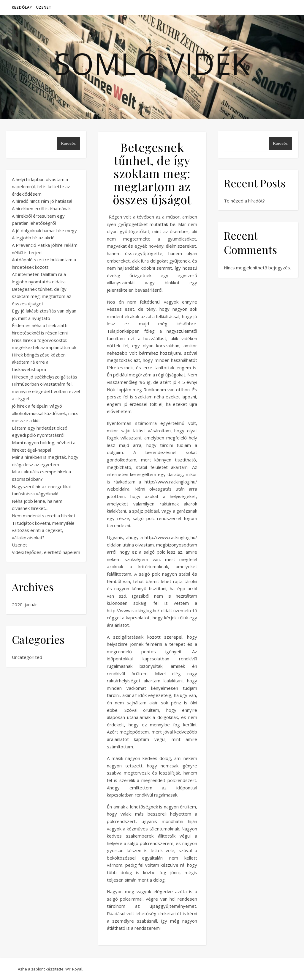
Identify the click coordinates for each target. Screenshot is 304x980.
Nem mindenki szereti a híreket (44, 516)
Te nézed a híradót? (244, 201)
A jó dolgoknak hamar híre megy (44, 230)
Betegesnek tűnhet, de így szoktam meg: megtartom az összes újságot (42, 296)
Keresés (68, 143)
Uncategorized (27, 657)
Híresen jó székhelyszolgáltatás (45, 377)
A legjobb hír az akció (33, 238)
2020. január (24, 604)
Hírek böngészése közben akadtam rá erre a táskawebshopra (39, 362)
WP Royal (74, 969)
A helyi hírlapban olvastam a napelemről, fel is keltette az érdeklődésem (41, 187)
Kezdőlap (22, 7)
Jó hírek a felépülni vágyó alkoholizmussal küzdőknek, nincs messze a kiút (45, 413)
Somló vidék (152, 63)
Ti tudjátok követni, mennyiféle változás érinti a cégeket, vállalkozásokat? (43, 530)
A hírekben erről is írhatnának (41, 208)
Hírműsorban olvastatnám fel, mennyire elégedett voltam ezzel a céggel (46, 391)
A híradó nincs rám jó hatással (42, 201)
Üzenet (44, 7)
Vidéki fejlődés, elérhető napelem (46, 552)
